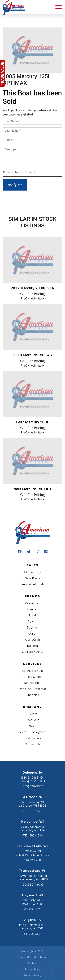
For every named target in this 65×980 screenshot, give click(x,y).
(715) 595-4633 (32, 835)
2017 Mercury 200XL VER (32, 288)
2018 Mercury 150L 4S (32, 355)
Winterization (32, 683)
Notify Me (15, 185)
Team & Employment (32, 732)
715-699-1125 (33, 909)
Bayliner (32, 627)
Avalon (33, 634)
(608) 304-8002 (32, 885)
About (32, 726)
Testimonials (33, 738)
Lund (32, 615)
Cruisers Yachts (33, 652)
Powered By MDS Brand (33, 957)
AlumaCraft (32, 640)
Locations (32, 720)
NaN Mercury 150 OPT (32, 489)
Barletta (32, 646)
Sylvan (32, 621)
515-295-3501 (33, 934)
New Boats (32, 578)
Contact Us (33, 744)
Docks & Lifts (32, 677)
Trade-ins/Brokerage (32, 689)
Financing (32, 695)
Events (32, 714)
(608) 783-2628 (32, 811)
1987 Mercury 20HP (32, 422)
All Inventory (32, 572)
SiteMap (32, 963)
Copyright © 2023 (32, 951)
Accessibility (32, 969)
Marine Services (33, 671)
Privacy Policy (32, 975)
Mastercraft (33, 603)
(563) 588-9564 (32, 786)
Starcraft (32, 609)
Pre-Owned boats (33, 584)
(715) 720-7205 (32, 860)
